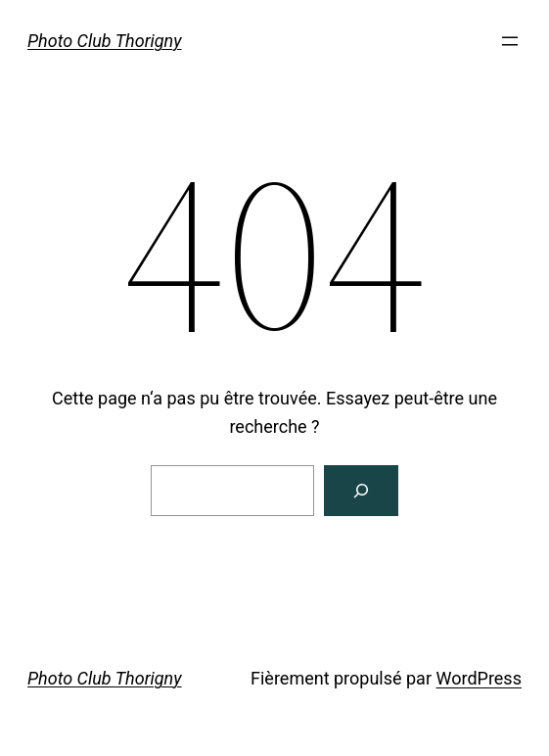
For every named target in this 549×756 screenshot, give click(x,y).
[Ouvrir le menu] (510, 41)
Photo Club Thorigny (104, 41)
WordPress (478, 678)
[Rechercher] (361, 491)
